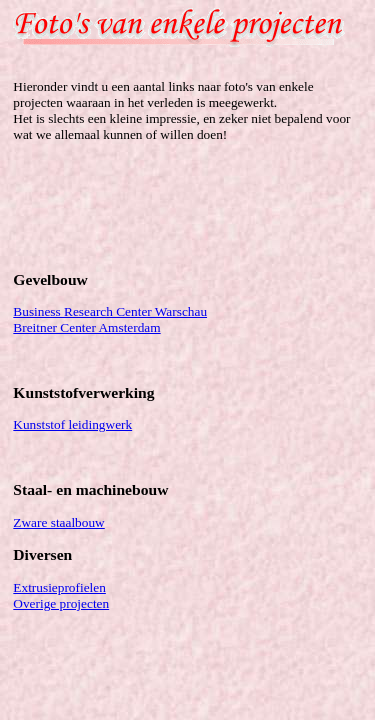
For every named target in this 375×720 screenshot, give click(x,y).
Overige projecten (61, 603)
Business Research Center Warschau (110, 311)
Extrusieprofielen (59, 587)
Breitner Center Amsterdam (86, 327)
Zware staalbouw (58, 522)
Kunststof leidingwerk (72, 424)
